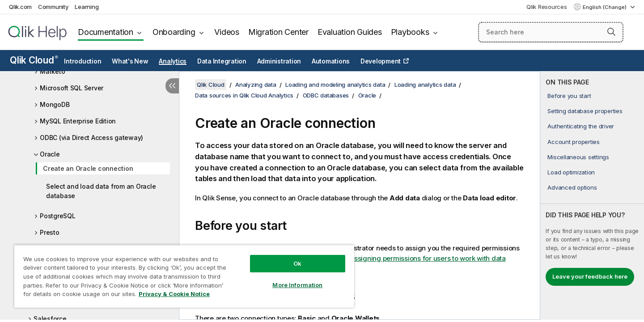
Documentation (106, 32)
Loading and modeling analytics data (335, 85)
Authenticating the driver (581, 126)
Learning (87, 7)
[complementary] (592, 195)
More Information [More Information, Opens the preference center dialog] (297, 285)
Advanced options (572, 187)
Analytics (173, 61)
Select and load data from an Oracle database (101, 191)
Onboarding (174, 32)
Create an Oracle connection (88, 168)
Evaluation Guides (350, 32)
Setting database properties (585, 111)
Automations (331, 61)
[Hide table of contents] (172, 86)
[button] (611, 32)
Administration (279, 61)
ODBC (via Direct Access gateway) (91, 138)
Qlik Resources (547, 7)
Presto (50, 232)
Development (381, 61)
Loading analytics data (425, 85)
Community (53, 7)
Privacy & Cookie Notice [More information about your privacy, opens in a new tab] (174, 294)
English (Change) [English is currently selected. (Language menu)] (605, 7)
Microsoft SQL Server (72, 88)
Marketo (52, 71)
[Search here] (551, 32)
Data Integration (222, 61)
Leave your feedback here (590, 276)
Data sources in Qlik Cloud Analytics (244, 95)
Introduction (83, 61)
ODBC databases (326, 95)
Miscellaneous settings (578, 157)
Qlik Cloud (34, 60)
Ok (297, 263)
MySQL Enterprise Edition (78, 121)
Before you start (569, 96)
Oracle (50, 154)
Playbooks (410, 32)
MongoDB (55, 104)
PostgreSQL (58, 216)
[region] (184, 276)
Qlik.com (20, 7)
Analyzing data (256, 85)
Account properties (574, 142)
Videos (227, 32)
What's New (130, 61)
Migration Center (278, 32)
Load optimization (571, 172)
